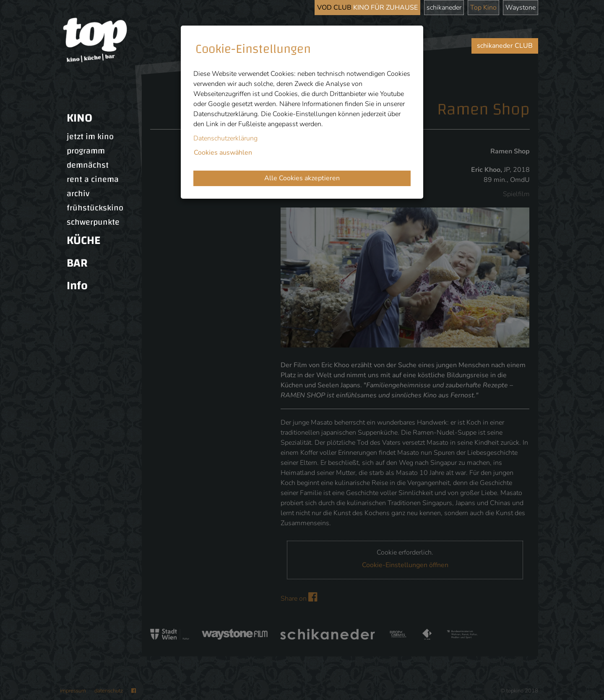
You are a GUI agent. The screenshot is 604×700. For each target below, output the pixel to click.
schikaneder (444, 8)
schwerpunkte (93, 222)
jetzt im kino (90, 137)
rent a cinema (93, 179)
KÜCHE (83, 240)
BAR (77, 263)
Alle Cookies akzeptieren (302, 178)
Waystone (521, 8)
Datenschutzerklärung (225, 138)
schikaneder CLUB (505, 46)
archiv (78, 194)
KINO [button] (79, 118)
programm (86, 151)
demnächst (88, 165)
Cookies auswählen (223, 153)
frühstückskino (95, 208)
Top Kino (483, 8)
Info (77, 286)
